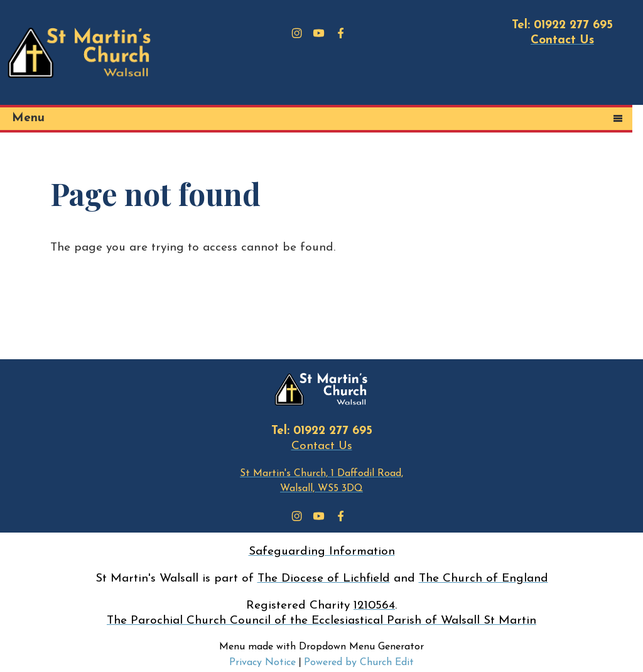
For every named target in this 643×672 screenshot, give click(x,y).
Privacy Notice (262, 663)
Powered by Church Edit (359, 663)
